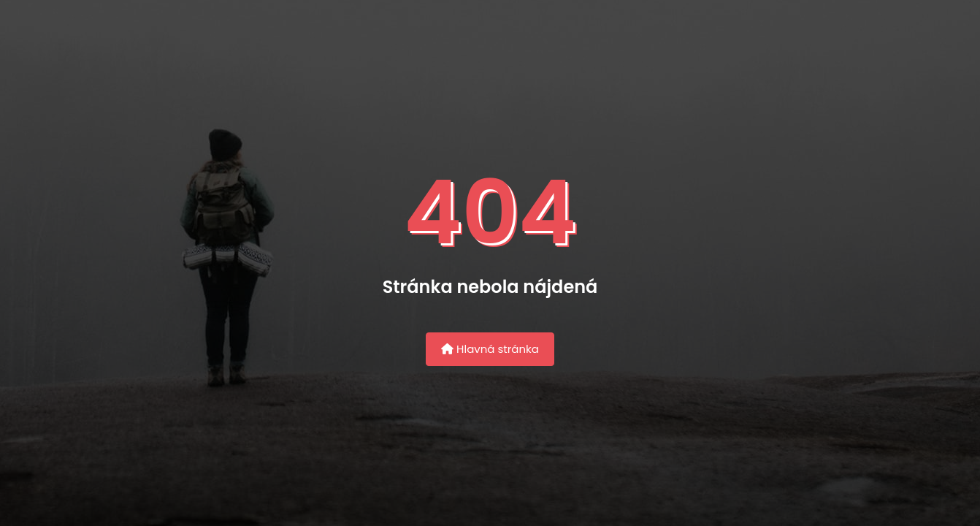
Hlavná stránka (490, 349)
